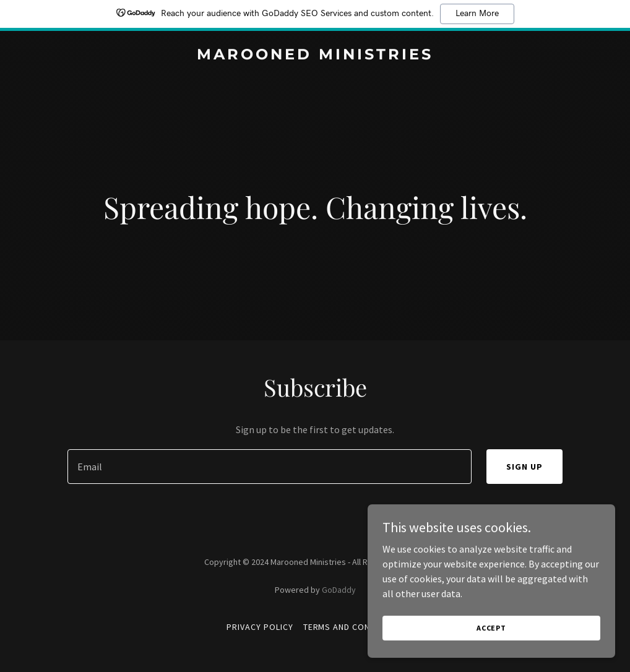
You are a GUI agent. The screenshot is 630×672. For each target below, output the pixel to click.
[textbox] (270, 467)
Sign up (524, 467)
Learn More (477, 14)
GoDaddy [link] (339, 590)
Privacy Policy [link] (260, 627)
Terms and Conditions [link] (354, 627)
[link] (315, 56)
